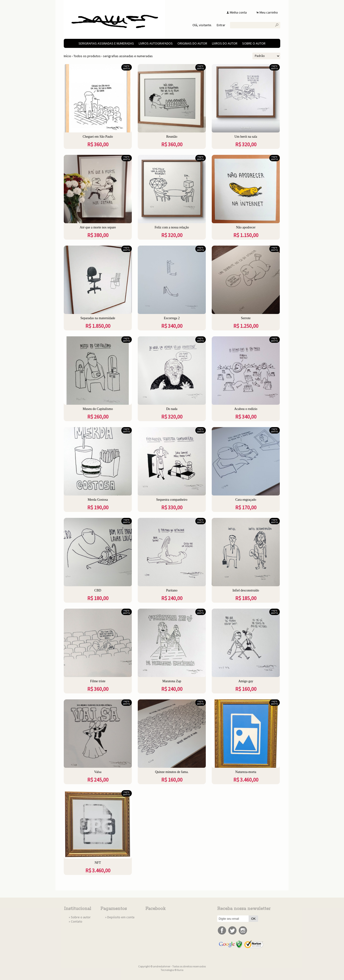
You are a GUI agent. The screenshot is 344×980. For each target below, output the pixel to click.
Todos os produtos (87, 56)
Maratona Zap (172, 681)
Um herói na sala (246, 137)
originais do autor (192, 43)
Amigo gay (246, 681)
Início (67, 56)
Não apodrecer (246, 227)
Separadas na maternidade (98, 318)
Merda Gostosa (98, 500)
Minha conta (238, 12)
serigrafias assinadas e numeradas (106, 43)
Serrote (246, 318)
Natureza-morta (246, 772)
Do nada (172, 409)
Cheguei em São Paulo (98, 137)
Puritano (172, 590)
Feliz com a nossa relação (172, 227)
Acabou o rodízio (246, 409)
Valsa (98, 772)
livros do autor (225, 43)
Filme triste (98, 681)
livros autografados (156, 43)
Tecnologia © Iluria (172, 970)
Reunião (172, 137)
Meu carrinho (269, 12)
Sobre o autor (254, 43)
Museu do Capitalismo (98, 409)
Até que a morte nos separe (98, 227)
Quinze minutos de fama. (172, 772)
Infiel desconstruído (246, 590)
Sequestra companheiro (172, 500)
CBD (98, 590)
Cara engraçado (246, 500)
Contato (77, 921)
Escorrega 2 (172, 318)
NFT (98, 863)
